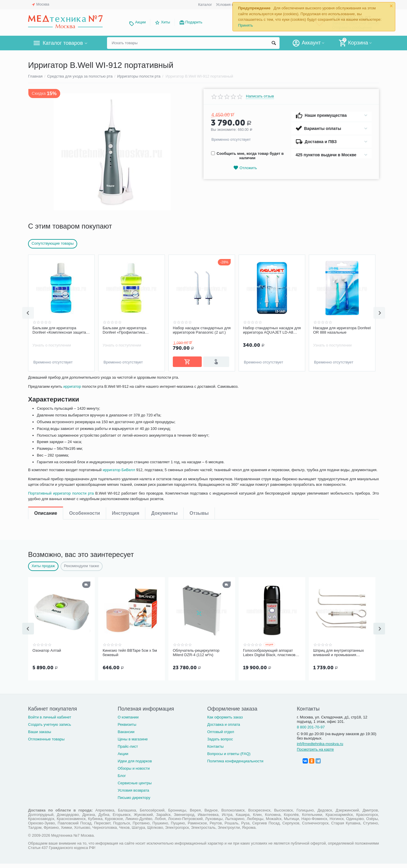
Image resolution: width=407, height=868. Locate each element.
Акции (140, 22)
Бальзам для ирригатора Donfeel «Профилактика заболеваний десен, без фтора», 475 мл (202, 330)
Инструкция (126, 382)
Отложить (245, 168)
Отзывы (199, 382)
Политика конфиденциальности (235, 765)
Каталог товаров (63, 43)
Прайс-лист (128, 751)
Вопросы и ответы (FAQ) (229, 758)
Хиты (165, 22)
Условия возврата (232, 5)
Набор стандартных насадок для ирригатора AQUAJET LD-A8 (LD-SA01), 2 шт (342, 330)
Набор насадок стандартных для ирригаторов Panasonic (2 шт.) (272, 330)
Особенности (84, 382)
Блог (122, 780)
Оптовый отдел (221, 736)
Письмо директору (134, 802)
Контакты (215, 751)
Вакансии (126, 736)
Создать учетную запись (50, 729)
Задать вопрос (220, 743)
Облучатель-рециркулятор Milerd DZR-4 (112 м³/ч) (196, 658)
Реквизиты (127, 729)
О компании (128, 722)
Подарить (194, 22)
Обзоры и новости (134, 773)
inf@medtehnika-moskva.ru (320, 748)
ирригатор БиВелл (126, 489)
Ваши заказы (40, 736)
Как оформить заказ (225, 722)
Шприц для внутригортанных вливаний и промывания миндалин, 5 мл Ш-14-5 (338, 658)
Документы (164, 382)
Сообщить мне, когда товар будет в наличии (247, 156)
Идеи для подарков (135, 765)
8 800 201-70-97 (311, 731)
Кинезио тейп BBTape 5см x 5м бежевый (130, 658)
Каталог (205, 5)
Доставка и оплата (224, 729)
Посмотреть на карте (315, 754)
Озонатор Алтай (47, 655)
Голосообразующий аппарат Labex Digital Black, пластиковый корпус (272, 658)
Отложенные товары (46, 743)
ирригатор (74, 406)
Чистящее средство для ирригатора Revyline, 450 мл (57, 330)
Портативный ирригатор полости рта (62, 518)
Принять (245, 25)
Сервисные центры (134, 787)
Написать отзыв (260, 96)
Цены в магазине (133, 743)
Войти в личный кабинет (50, 722)
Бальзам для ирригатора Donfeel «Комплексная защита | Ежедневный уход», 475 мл (130, 330)
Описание (46, 382)
